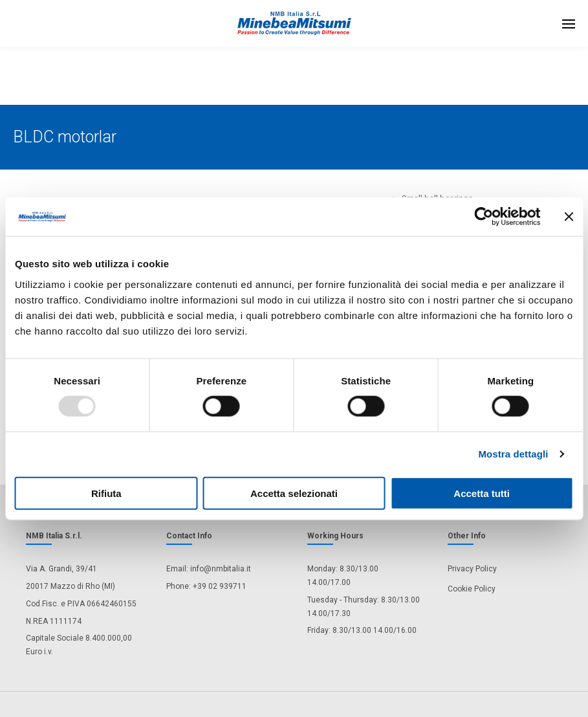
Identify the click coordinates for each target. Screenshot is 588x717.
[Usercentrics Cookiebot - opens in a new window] (484, 217)
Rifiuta (106, 493)
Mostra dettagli (513, 454)
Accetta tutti (482, 493)
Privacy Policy (472, 569)
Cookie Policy (472, 589)
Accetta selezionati (294, 493)
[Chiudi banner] (569, 217)
